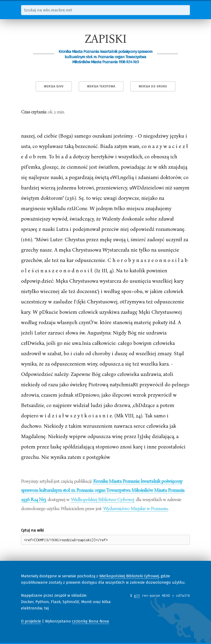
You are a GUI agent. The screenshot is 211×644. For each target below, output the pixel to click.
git (137, 595)
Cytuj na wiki (32, 530)
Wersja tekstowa (101, 86)
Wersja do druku (153, 86)
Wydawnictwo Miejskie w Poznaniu (135, 508)
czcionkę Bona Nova (90, 621)
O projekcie (31, 621)
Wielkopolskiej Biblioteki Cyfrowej (129, 576)
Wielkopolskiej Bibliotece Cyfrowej (103, 499)
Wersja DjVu (54, 86)
